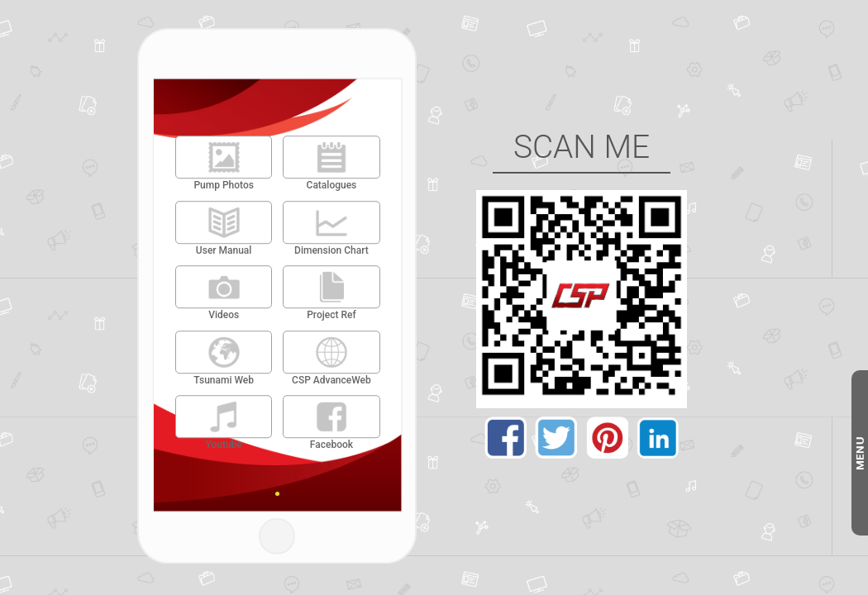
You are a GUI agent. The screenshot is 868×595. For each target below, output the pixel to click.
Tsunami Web (224, 380)
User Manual (224, 250)
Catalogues (332, 185)
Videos (224, 315)
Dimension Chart (331, 250)
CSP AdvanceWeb (331, 380)
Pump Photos (224, 185)
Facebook (331, 445)
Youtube (223, 445)
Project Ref (331, 315)
